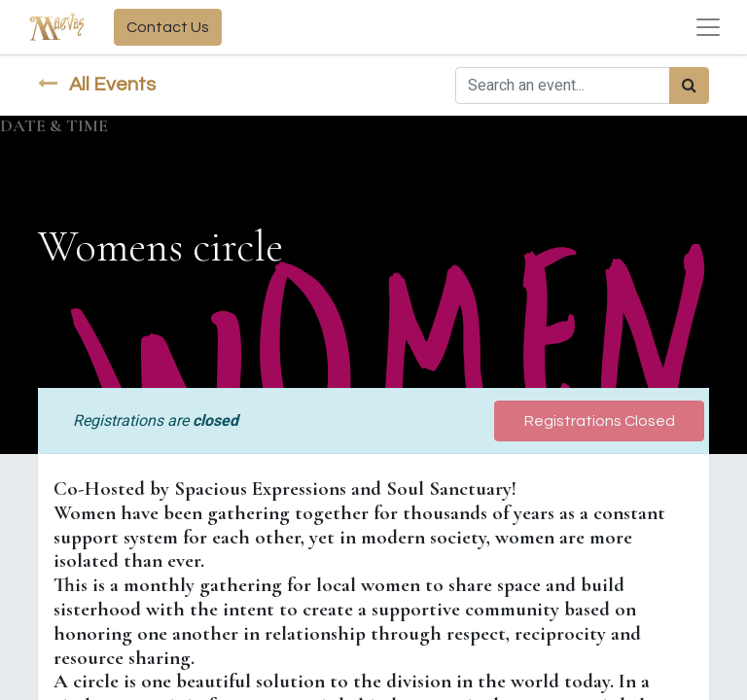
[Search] (689, 86)
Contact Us (168, 27)
